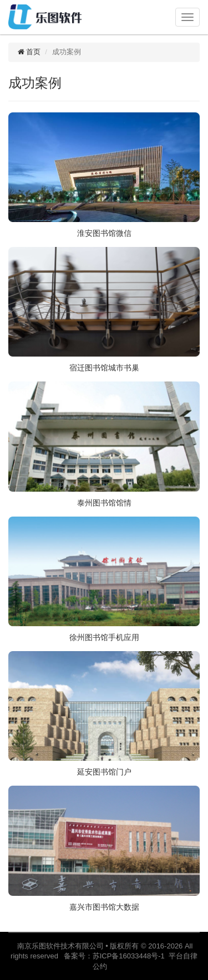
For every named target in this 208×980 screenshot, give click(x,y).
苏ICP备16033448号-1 (131, 956)
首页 (29, 52)
